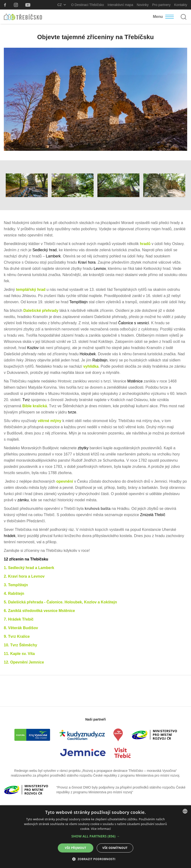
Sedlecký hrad (45, 250)
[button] (96, 836)
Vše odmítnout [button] (115, 848)
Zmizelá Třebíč (153, 515)
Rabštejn (100, 360)
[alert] (95, 837)
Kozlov (33, 348)
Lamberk (53, 256)
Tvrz (26, 400)
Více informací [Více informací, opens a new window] (101, 829)
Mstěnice (135, 381)
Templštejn (79, 302)
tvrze (72, 412)
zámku (23, 500)
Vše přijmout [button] (76, 848)
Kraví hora (86, 262)
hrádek (10, 536)
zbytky (83, 448)
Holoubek (88, 354)
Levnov (100, 269)
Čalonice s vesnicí (134, 323)
